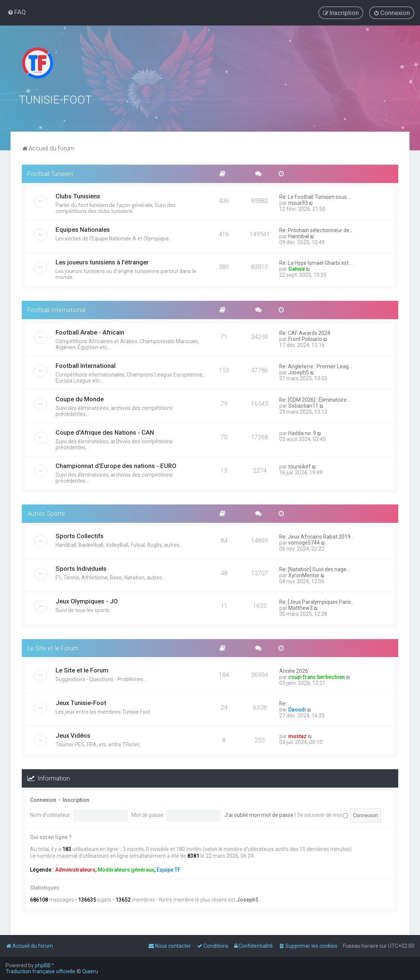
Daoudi (297, 710)
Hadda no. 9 (302, 433)
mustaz (297, 736)
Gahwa (297, 269)
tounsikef (300, 466)
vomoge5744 (304, 542)
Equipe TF (169, 869)
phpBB (43, 965)
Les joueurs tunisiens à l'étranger (102, 262)
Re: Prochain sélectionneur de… (316, 230)
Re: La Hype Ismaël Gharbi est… (316, 263)
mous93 (298, 203)
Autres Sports (46, 513)
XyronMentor (304, 575)
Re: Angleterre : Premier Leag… (316, 366)
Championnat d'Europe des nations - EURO (116, 465)
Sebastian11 (303, 405)
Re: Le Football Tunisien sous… (315, 197)
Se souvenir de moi (322, 815)
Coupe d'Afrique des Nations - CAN (105, 432)
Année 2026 (294, 671)
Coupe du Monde (80, 399)
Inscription (76, 800)
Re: (283, 704)
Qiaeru (90, 971)
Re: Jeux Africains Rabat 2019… (317, 536)
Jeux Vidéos (73, 735)
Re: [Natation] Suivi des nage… (315, 569)
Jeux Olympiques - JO (87, 601)
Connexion (43, 800)
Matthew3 (300, 608)
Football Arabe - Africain (90, 332)
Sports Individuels (81, 568)
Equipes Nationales (83, 229)
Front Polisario (305, 339)
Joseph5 (299, 372)
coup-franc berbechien (317, 677)
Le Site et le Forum (53, 648)
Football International (56, 309)
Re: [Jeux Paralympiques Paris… (317, 602)
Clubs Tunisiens (78, 196)
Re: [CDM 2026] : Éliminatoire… (315, 399)
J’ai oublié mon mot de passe (259, 815)
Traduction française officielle (41, 971)
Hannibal (299, 236)
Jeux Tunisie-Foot (81, 703)
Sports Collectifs (80, 536)
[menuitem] (17, 12)
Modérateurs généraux (126, 869)
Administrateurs (75, 869)
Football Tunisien (50, 174)
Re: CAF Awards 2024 (305, 333)
